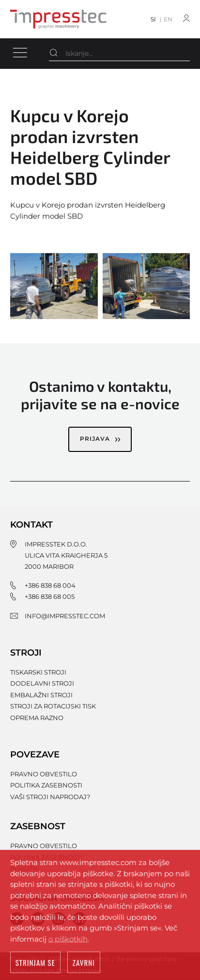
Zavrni (84, 964)
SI (153, 19)
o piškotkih (68, 940)
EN (168, 19)
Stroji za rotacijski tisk (53, 706)
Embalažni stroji (41, 695)
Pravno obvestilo (44, 774)
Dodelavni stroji (42, 683)
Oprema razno (37, 718)
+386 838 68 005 (50, 596)
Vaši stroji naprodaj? (50, 797)
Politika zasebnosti (46, 785)
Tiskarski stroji (38, 672)
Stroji (26, 653)
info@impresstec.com (65, 616)
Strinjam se (35, 964)
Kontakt (31, 525)
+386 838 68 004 (50, 585)
